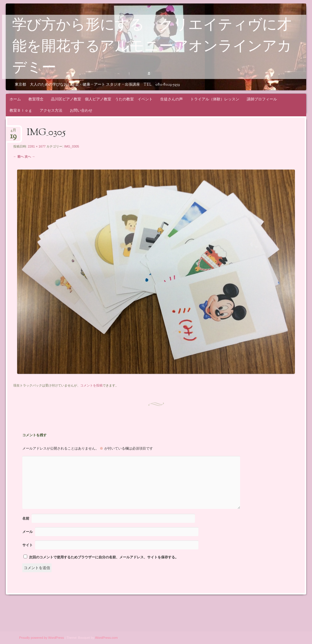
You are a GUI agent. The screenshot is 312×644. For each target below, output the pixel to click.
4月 (13, 132)
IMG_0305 (72, 146)
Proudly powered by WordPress (41, 638)
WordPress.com (106, 638)
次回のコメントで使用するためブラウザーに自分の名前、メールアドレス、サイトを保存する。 (104, 557)
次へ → (30, 157)
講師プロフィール (262, 99)
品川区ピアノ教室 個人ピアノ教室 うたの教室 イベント (102, 99)
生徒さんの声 (171, 99)
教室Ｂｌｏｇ (21, 110)
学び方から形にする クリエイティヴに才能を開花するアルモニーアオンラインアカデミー (152, 47)
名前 (26, 518)
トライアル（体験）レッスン (215, 99)
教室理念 (36, 99)
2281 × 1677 (37, 146)
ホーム (15, 99)
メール (28, 532)
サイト (28, 545)
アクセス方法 (51, 110)
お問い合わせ (81, 110)
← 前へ (19, 157)
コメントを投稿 (91, 385)
